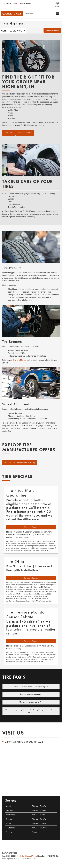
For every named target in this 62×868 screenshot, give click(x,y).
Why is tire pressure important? (31, 694)
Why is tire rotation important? (31, 702)
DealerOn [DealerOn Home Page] (21, 856)
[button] (12, 14)
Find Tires (9, 133)
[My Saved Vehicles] (57, 5)
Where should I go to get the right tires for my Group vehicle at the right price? (31, 711)
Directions (29, 14)
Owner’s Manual (20, 360)
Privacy (34, 856)
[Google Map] (31, 769)
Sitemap (28, 856)
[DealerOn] (10, 853)
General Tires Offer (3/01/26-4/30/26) (20, 462)
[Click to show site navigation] (57, 14)
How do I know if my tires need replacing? (31, 687)
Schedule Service (52, 30)
